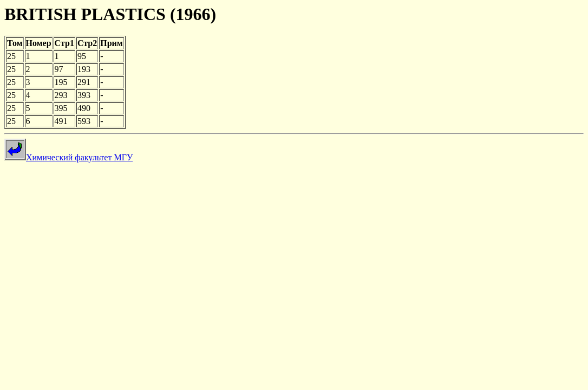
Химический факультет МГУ (68, 157)
